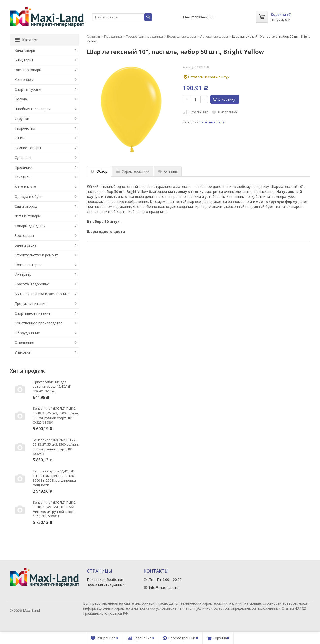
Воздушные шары (182, 36)
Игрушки (22, 118)
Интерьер (23, 274)
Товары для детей (30, 226)
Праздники (113, 36)
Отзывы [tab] (168, 171)
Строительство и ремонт (36, 255)
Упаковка (23, 352)
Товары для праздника (145, 36)
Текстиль (23, 177)
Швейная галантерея (33, 109)
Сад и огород (26, 206)
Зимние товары (28, 148)
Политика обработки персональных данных (106, 582)
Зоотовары (24, 235)
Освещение (24, 343)
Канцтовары (25, 50)
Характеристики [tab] (133, 171)
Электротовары (28, 70)
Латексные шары (214, 36)
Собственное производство (39, 323)
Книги (20, 138)
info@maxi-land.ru (164, 588)
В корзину (224, 99)
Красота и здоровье (32, 284)
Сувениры (23, 157)
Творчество (25, 128)
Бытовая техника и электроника (42, 294)
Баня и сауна (26, 245)
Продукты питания (31, 303)
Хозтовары (24, 79)
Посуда (21, 99)
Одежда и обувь (29, 196)
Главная (93, 36)
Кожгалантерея (28, 265)
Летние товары (28, 216)
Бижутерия (24, 60)
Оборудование (27, 333)
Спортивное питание (33, 313)
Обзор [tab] (99, 171)
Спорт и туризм (28, 89)
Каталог (27, 40)
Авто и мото (25, 187)
